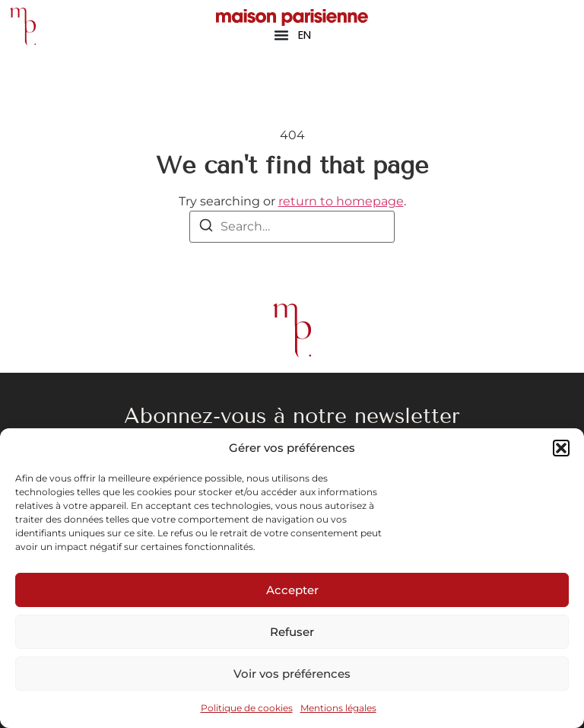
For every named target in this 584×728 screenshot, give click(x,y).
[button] (561, 448)
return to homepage (341, 201)
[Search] (206, 228)
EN (305, 35)
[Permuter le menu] (281, 35)
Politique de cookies (247, 708)
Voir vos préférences (292, 674)
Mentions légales (338, 708)
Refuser (292, 632)
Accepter (292, 590)
